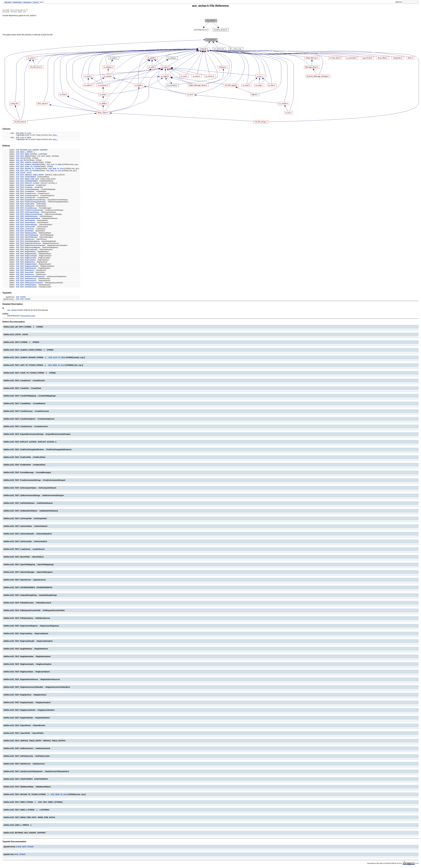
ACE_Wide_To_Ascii (23, 134)
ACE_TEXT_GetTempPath (25, 221)
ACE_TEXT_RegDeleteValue (26, 254)
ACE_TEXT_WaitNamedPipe (26, 233)
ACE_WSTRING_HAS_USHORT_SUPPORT (32, 150)
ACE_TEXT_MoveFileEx (25, 231)
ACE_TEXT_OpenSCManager (27, 238)
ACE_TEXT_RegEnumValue (26, 258)
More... (55, 135)
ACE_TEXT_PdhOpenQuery (26, 285)
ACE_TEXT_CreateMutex (25, 192)
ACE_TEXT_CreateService (26, 198)
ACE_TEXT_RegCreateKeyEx (27, 250)
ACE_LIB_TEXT (22, 161)
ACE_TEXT (20, 159)
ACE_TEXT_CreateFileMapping (27, 190)
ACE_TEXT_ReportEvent (25, 271)
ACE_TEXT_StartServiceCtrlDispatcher (30, 277)
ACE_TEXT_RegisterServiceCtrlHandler (31, 246)
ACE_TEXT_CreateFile (24, 188)
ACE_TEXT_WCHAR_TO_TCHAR (28, 169)
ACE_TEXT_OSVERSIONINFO (27, 181)
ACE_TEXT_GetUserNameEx (27, 225)
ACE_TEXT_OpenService (25, 240)
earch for (399, 2)
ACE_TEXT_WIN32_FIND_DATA (28, 179)
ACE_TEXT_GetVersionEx (25, 227)
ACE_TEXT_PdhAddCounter (26, 287)
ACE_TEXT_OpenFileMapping (27, 235)
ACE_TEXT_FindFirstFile (25, 204)
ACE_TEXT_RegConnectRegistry (28, 248)
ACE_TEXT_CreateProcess (26, 194)
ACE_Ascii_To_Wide (23, 138)
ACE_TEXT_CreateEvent (25, 186)
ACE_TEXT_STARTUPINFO (26, 177)
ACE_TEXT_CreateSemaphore (27, 196)
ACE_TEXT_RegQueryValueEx (27, 267)
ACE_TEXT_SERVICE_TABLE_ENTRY (30, 175)
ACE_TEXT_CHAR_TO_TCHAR (27, 167)
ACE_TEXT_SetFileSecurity (26, 279)
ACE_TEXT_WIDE (22, 157)
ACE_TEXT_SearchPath (25, 273)
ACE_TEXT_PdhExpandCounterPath (29, 283)
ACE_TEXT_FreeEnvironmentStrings (30, 211)
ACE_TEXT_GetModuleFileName (28, 219)
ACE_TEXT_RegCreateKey (26, 260)
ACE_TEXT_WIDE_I (23, 154)
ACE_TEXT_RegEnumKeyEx (26, 256)
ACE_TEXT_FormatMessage (26, 208)
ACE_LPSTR (21, 173)
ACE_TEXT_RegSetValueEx (26, 269)
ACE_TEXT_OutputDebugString (28, 242)
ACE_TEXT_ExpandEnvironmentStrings (31, 200)
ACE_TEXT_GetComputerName (28, 213)
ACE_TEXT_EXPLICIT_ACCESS (28, 184)
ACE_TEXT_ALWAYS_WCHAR (27, 165)
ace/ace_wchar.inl (18, 12)
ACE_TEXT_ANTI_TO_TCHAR (27, 171)
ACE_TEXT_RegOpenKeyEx (26, 264)
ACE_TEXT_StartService (25, 275)
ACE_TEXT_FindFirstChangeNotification (31, 202)
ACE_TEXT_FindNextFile (25, 206)
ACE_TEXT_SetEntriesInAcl (26, 281)
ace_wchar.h (13, 311)
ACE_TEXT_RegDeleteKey (26, 252)
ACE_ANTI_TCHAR (23, 300)
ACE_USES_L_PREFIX (24, 152)
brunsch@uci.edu (28, 316)
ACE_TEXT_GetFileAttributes (27, 217)
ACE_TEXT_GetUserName (26, 223)
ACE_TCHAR (21, 297)
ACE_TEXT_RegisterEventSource (28, 244)
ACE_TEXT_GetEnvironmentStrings (29, 215)
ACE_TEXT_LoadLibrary (25, 229)
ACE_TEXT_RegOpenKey (25, 262)
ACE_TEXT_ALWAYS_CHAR (26, 163)
